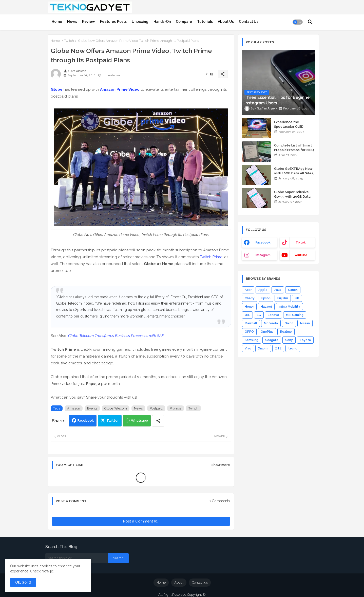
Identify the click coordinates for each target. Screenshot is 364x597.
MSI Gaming (295, 315)
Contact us (200, 582)
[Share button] (158, 421)
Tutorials (205, 22)
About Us (226, 22)
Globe (57, 89)
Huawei (266, 307)
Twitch (69, 41)
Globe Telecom (116, 408)
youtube (301, 255)
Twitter (113, 421)
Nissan (305, 323)
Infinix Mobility (289, 307)
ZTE (278, 348)
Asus (278, 290)
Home (57, 22)
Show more (221, 465)
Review (89, 22)
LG (259, 315)
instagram (263, 255)
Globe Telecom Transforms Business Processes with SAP (116, 336)
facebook (263, 242)
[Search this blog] (77, 558)
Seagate (272, 340)
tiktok (301, 242)
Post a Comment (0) (141, 521)
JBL (247, 315)
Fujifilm (283, 298)
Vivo (248, 348)
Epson (266, 298)
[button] (298, 22)
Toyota (305, 340)
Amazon (74, 408)
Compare (184, 22)
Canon (293, 290)
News (72, 22)
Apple (263, 290)
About (179, 582)
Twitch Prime (211, 257)
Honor (249, 307)
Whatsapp (139, 421)
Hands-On (162, 22)
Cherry (250, 298)
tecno (293, 348)
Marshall (251, 323)
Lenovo (273, 315)
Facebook (86, 421)
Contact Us (249, 22)
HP (297, 298)
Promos (176, 408)
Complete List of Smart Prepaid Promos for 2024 (294, 148)
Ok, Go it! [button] (23, 582)
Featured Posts (113, 22)
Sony (289, 340)
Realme (286, 332)
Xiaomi (263, 348)
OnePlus (267, 332)
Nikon (289, 323)
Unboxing (140, 22)
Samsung (252, 340)
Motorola (271, 323)
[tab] (57, 22)
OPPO (249, 332)
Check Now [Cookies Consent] (40, 571)
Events (92, 408)
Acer (248, 290)
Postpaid (156, 408)
